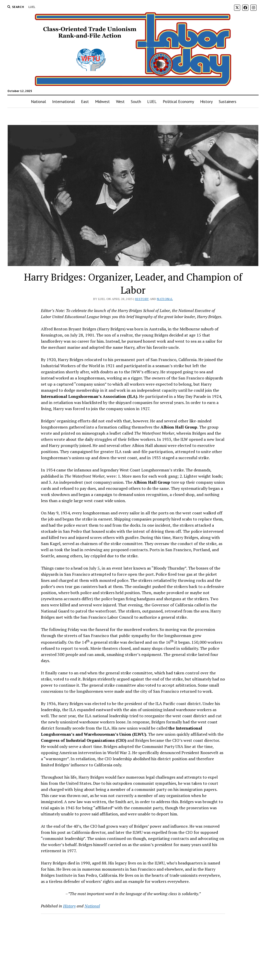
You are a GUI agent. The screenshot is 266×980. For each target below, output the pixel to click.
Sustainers (228, 101)
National (38, 101)
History (206, 101)
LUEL (32, 7)
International (63, 101)
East (85, 101)
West (120, 101)
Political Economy (178, 101)
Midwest (102, 101)
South (136, 101)
